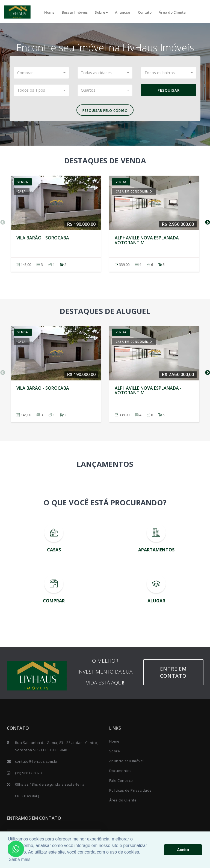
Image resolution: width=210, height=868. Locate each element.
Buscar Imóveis (75, 12)
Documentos (120, 771)
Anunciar (123, 12)
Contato (145, 12)
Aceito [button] (183, 850)
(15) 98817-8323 (29, 773)
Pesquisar (169, 90)
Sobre (101, 12)
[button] (41, 73)
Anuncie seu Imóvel (127, 761)
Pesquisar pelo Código (105, 111)
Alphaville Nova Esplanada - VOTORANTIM (148, 240)
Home (49, 12)
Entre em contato (173, 672)
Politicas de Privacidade (131, 790)
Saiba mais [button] (20, 859)
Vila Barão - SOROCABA (43, 238)
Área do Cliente (172, 12)
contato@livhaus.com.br (36, 761)
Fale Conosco (121, 780)
